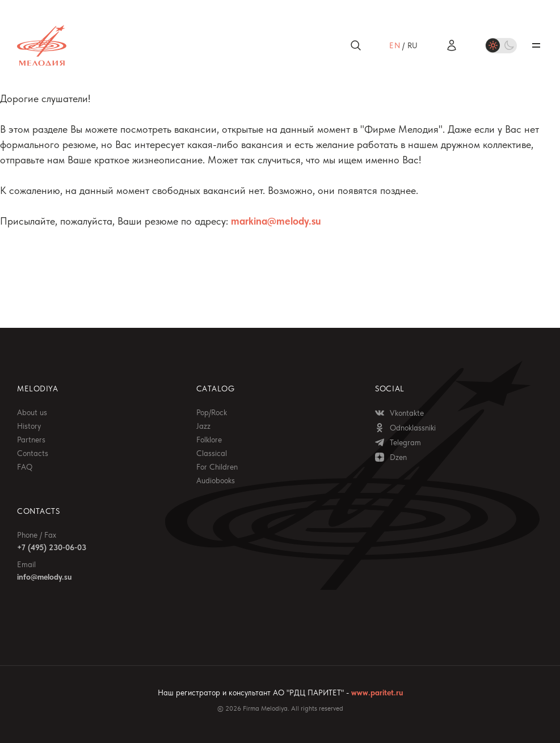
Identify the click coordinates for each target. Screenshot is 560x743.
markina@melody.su (276, 221)
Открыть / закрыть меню (536, 45)
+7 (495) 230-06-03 (52, 547)
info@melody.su (44, 577)
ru (413, 45)
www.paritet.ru (377, 693)
